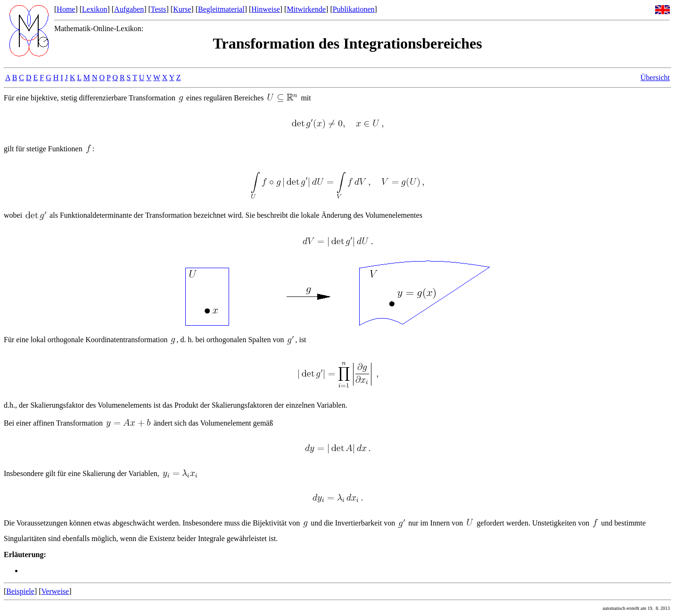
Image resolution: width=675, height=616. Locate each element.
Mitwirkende (306, 9)
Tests (159, 9)
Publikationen (354, 9)
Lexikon (95, 9)
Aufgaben (129, 9)
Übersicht (655, 78)
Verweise (55, 591)
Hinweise (265, 9)
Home (66, 9)
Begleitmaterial (221, 9)
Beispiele (20, 591)
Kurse (182, 9)
